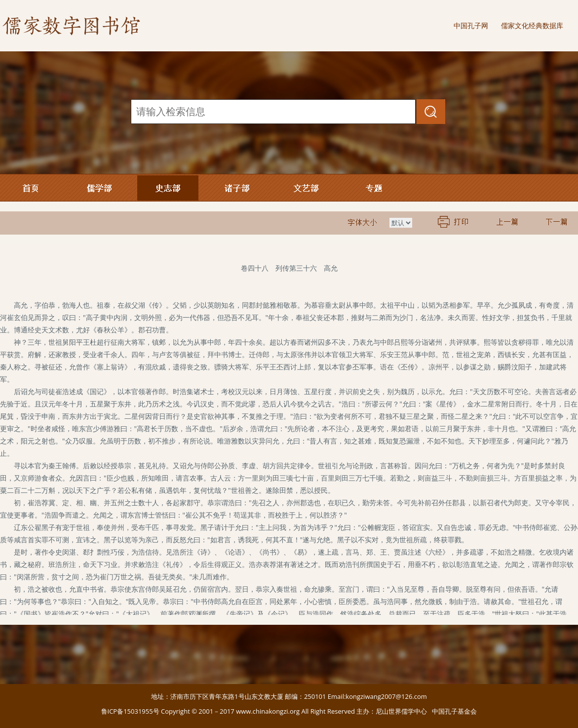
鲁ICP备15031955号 (130, 711)
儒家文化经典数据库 (532, 25)
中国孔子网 (471, 25)
